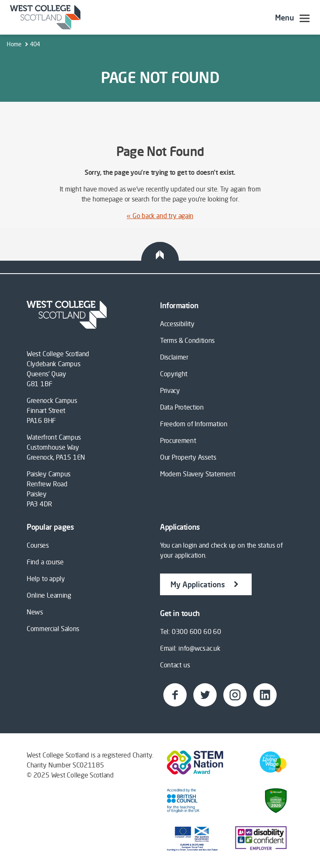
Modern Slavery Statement (197, 474)
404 (35, 44)
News (35, 612)
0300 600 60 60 (196, 632)
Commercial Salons (53, 629)
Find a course (45, 562)
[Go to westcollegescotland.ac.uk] (45, 17)
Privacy (170, 390)
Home (14, 44)
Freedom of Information (194, 424)
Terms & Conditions (187, 340)
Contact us (175, 665)
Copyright (174, 374)
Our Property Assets (188, 457)
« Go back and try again (160, 216)
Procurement (178, 440)
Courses (38, 545)
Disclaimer (174, 357)
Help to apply (46, 579)
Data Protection (182, 407)
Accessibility (177, 324)
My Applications (206, 584)
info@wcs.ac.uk (199, 648)
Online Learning (49, 595)
